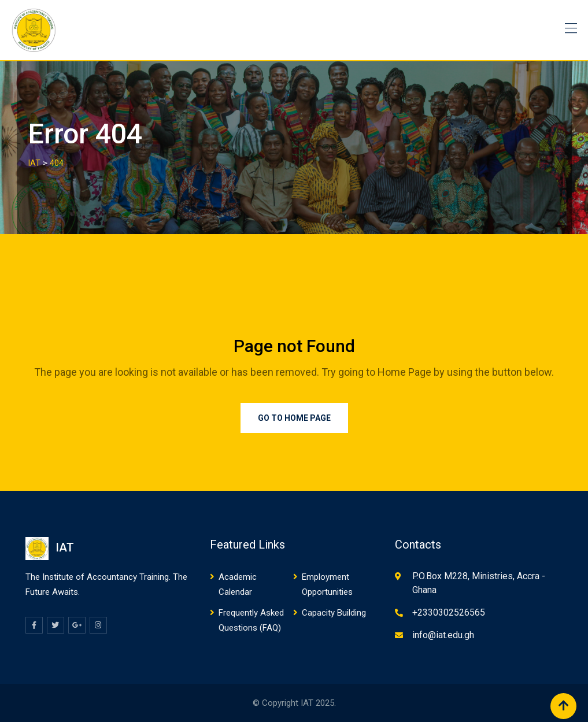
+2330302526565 (449, 612)
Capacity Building (334, 613)
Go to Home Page (294, 418)
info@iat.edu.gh (443, 635)
